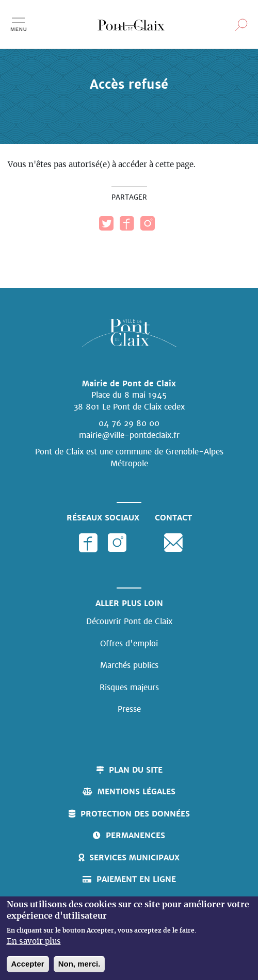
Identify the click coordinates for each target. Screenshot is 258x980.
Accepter (28, 965)
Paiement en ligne (136, 879)
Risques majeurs (129, 687)
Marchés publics (129, 665)
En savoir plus (34, 943)
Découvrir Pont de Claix (129, 621)
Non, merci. (79, 965)
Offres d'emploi (129, 643)
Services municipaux (134, 858)
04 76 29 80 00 (129, 423)
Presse (129, 709)
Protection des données (135, 814)
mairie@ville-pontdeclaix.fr (129, 435)
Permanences (135, 835)
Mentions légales (136, 791)
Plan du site (136, 770)
